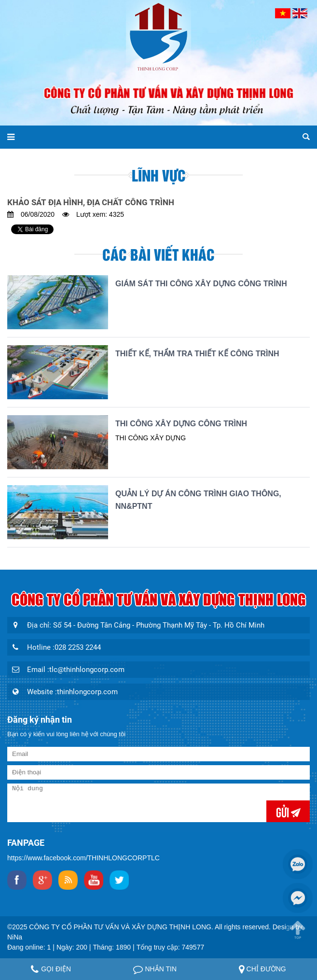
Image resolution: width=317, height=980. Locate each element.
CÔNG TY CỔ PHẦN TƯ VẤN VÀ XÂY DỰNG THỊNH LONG (120, 927)
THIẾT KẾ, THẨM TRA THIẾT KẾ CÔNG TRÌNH (197, 354)
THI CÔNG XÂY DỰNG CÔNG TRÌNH (181, 424)
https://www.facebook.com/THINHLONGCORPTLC (83, 858)
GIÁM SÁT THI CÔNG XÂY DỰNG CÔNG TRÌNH (201, 284)
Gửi (283, 811)
